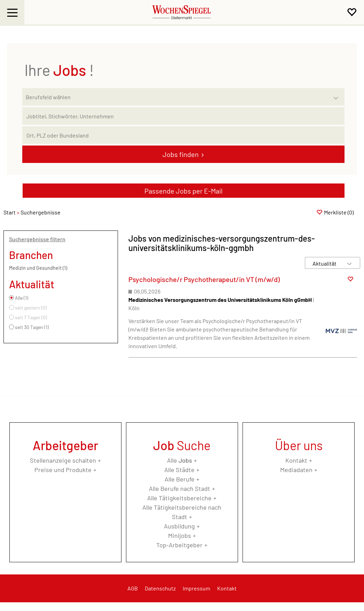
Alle (180, 460)
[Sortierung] (326, 263)
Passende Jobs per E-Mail (184, 191)
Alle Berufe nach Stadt (180, 488)
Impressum (196, 588)
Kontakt (296, 460)
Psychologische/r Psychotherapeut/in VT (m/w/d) (204, 279)
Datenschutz (160, 588)
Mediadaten (296, 470)
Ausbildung (179, 526)
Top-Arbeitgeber (179, 545)
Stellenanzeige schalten (63, 460)
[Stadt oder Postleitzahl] (183, 135)
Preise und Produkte (63, 470)
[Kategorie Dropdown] (338, 95)
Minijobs (180, 535)
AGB (133, 588)
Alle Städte (179, 470)
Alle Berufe (180, 479)
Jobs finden (181, 154)
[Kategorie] (176, 97)
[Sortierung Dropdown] (349, 263)
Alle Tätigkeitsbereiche (179, 498)
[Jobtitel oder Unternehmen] (183, 116)
